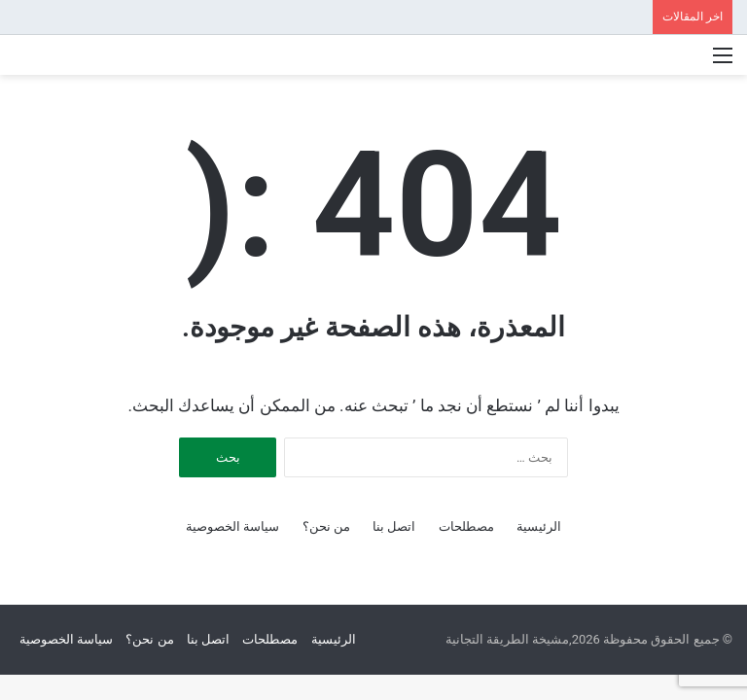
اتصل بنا (394, 526)
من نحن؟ (326, 526)
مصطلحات (466, 526)
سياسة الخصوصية (232, 526)
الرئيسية (539, 526)
